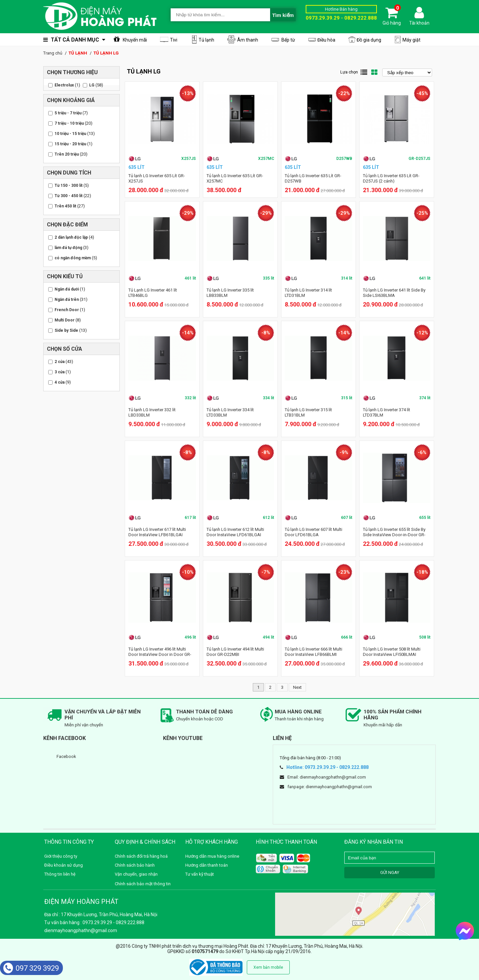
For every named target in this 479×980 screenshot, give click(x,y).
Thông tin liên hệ (60, 874)
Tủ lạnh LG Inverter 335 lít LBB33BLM (230, 293)
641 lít (425, 278)
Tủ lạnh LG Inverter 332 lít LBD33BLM (152, 412)
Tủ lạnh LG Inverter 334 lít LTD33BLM (230, 412)
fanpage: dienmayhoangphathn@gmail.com (330, 787)
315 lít (347, 398)
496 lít (190, 637)
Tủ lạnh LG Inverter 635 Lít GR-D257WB (313, 178)
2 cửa (60, 362)
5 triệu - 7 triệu (68, 113)
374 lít (425, 398)
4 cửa (60, 382)
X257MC (266, 159)
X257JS (189, 159)
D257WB (344, 159)
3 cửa (60, 372)
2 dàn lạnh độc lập (71, 237)
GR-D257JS (419, 159)
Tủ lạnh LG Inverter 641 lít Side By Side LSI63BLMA (394, 293)
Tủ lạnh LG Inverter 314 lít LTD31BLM (308, 293)
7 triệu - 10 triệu (69, 123)
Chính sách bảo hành (135, 865)
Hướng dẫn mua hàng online (212, 856)
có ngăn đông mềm (73, 258)
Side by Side (66, 330)
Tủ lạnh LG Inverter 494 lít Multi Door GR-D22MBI (235, 652)
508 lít (425, 637)
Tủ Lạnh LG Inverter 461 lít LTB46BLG (153, 293)
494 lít (268, 637)
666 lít (347, 637)
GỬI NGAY (390, 872)
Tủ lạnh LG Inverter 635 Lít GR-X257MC (235, 178)
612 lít (268, 518)
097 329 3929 (31, 968)
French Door (67, 310)
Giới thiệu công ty (61, 856)
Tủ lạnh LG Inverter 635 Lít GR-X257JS (157, 178)
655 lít (425, 518)
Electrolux (64, 85)
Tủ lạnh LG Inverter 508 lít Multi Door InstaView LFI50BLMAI (392, 652)
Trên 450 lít (65, 206)
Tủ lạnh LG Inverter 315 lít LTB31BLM (308, 412)
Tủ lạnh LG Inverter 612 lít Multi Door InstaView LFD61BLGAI (235, 532)
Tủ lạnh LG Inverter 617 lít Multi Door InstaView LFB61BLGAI (157, 532)
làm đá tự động (68, 248)
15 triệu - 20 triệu (70, 144)
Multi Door (65, 320)
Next (297, 687)
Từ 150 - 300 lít (69, 185)
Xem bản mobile (268, 967)
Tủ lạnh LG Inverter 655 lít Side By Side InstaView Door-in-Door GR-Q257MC (394, 535)
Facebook (66, 756)
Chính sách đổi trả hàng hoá (141, 856)
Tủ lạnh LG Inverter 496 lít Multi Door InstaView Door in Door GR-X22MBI (160, 654)
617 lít (190, 518)
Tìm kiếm (283, 15)
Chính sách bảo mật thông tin (143, 884)
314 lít (347, 278)
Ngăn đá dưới (67, 289)
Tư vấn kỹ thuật (200, 874)
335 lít (268, 278)
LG (92, 85)
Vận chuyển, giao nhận (136, 874)
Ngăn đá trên (67, 300)
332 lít (190, 398)
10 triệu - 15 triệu (70, 134)
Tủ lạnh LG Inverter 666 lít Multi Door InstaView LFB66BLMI (314, 652)
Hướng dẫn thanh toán (207, 865)
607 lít (347, 518)
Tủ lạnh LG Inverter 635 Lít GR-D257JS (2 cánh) (391, 178)
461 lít (190, 278)
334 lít (268, 398)
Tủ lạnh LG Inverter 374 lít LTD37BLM (387, 412)
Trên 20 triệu (67, 154)
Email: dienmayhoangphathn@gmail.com (327, 777)
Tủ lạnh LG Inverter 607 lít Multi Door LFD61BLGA (314, 532)
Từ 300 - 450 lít (69, 196)
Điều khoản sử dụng (64, 865)
